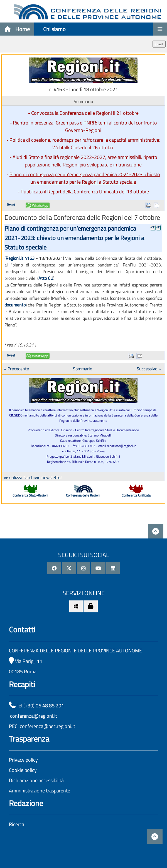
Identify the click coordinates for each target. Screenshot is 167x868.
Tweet (11, 205)
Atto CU (46, 278)
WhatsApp (40, 206)
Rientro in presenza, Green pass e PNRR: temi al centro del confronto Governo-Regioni (85, 126)
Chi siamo (54, 29)
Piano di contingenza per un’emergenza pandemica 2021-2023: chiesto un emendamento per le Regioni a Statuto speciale (85, 178)
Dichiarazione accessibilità (36, 780)
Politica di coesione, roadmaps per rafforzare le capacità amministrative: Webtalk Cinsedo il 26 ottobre (85, 144)
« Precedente (16, 369)
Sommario (83, 369)
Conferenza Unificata (136, 495)
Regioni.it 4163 (20, 258)
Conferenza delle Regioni (83, 495)
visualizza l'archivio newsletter (33, 477)
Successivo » (149, 369)
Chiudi (159, 44)
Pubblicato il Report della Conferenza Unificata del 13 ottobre (85, 192)
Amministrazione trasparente (40, 791)
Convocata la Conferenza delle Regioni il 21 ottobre (85, 113)
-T (158, 227)
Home (17, 29)
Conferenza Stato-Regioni (30, 495)
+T (152, 227)
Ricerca (17, 824)
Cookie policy (23, 770)
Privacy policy (23, 760)
